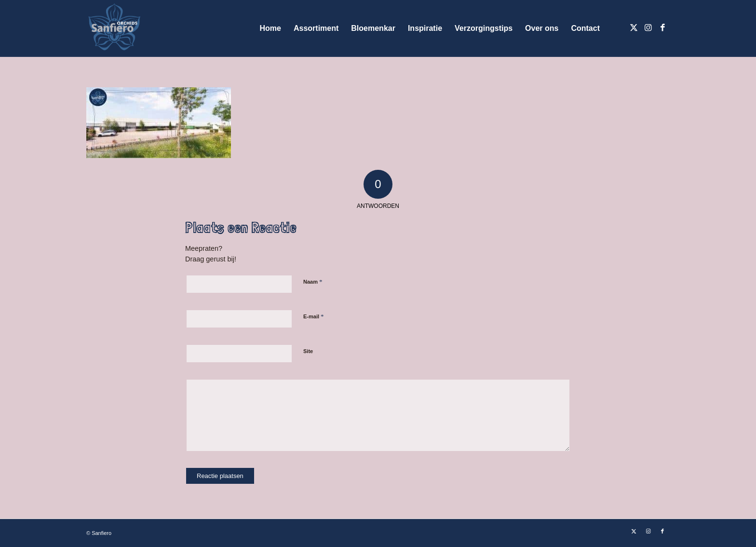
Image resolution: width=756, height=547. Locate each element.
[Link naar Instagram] (648, 28)
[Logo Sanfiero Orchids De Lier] (114, 28)
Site (308, 351)
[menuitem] (270, 28)
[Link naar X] (634, 28)
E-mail (314, 316)
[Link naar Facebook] (662, 28)
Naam (313, 281)
